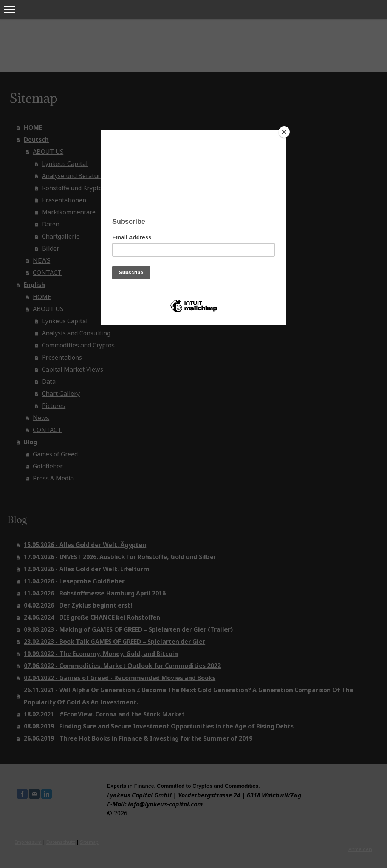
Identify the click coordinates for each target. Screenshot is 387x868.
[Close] (284, 132)
